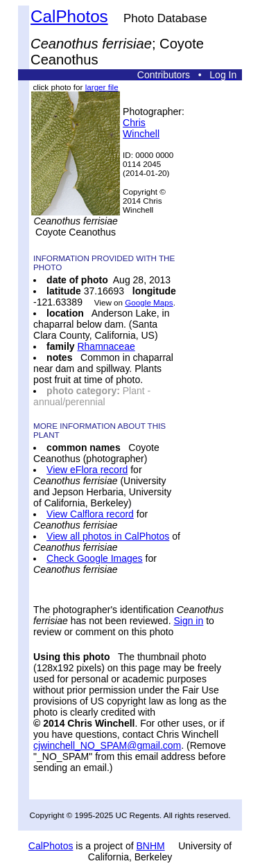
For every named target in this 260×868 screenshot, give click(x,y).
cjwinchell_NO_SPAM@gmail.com (107, 745)
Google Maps (149, 302)
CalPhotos (69, 16)
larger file (102, 87)
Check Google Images (95, 558)
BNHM (150, 846)
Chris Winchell (141, 128)
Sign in (188, 621)
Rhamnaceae (106, 346)
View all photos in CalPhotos (108, 536)
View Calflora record (90, 514)
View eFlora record (87, 470)
